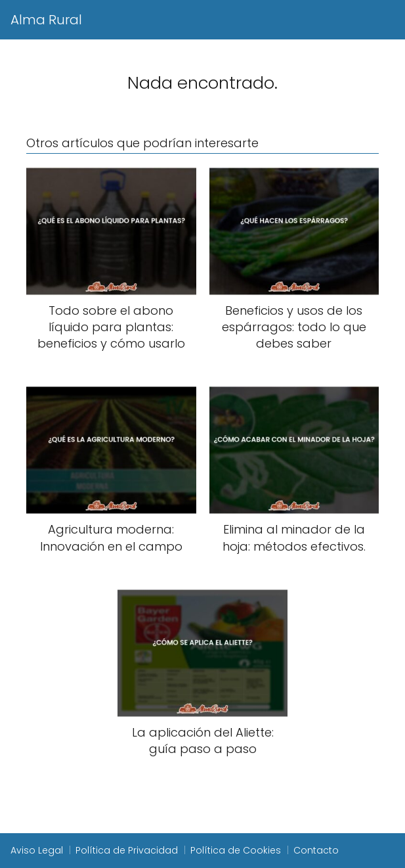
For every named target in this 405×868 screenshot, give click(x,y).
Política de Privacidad (127, 850)
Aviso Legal (37, 850)
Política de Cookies (236, 850)
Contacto (316, 850)
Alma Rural (46, 20)
